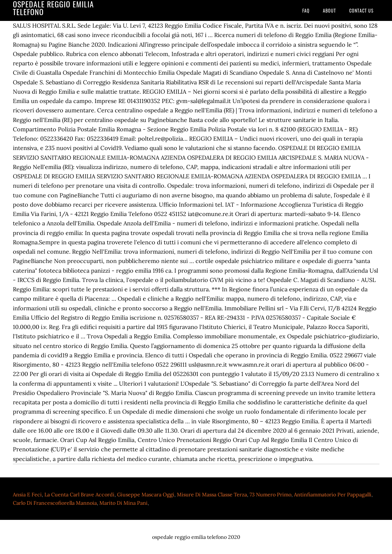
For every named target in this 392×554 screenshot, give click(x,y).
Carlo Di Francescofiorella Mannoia (55, 503)
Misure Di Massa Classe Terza (212, 494)
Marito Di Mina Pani (123, 503)
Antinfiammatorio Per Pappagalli (333, 494)
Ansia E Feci (27, 494)
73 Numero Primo (270, 494)
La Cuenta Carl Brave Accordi (79, 494)
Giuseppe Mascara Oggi (146, 494)
